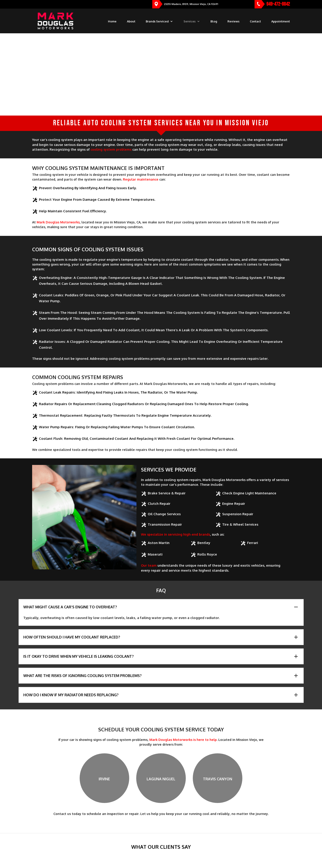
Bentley (204, 543)
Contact (255, 21)
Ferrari (253, 543)
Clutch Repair (159, 504)
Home (112, 21)
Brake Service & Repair (167, 493)
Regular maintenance (141, 179)
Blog (214, 21)
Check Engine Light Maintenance (249, 493)
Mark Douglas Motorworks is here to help (183, 740)
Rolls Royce (207, 554)
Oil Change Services (164, 514)
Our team (149, 565)
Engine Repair (234, 504)
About (131, 21)
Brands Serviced (157, 21)
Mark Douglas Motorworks (58, 222)
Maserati (155, 554)
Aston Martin (159, 543)
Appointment (281, 21)
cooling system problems (111, 149)
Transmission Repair (165, 524)
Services (190, 21)
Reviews (233, 21)
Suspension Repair (238, 514)
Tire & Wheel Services (240, 524)
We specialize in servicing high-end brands (175, 534)
